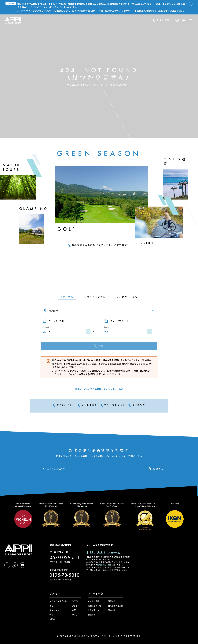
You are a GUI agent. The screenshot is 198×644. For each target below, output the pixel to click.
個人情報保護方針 (116, 606)
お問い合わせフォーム (104, 553)
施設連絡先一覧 (104, 565)
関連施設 (112, 601)
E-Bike (146, 243)
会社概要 (92, 615)
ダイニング (54, 610)
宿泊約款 (112, 610)
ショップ (76, 615)
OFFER (75, 601)
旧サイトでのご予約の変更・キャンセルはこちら (99, 389)
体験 (51, 615)
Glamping (34, 209)
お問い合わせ (94, 610)
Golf (67, 229)
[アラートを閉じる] (191, 4)
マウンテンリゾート (58, 601)
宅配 (74, 610)
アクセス (76, 606)
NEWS (52, 619)
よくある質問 (94, 601)
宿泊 (51, 606)
